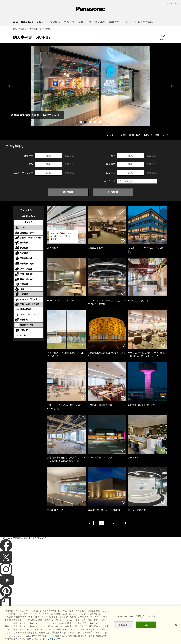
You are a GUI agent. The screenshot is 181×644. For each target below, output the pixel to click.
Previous (9, 86)
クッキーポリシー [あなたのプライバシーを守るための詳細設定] (51, 639)
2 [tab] (86, 122)
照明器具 (33, 29)
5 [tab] (100, 122)
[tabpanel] (90, 86)
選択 (48, 156)
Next (172, 86)
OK (146, 625)
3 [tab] (91, 122)
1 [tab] (81, 122)
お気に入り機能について (156, 135)
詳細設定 (123, 625)
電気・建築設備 (20, 29)
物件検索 (68, 192)
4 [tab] (95, 122)
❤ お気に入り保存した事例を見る (124, 135)
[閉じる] (176, 625)
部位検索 (113, 192)
